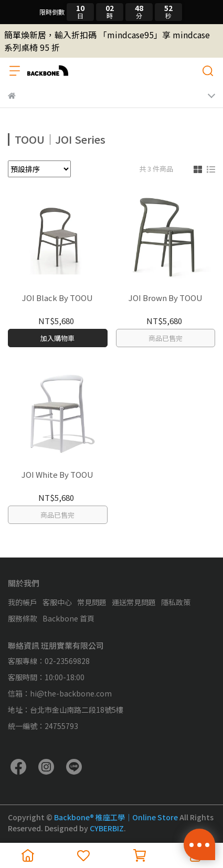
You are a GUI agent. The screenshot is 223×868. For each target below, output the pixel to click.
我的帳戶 (23, 602)
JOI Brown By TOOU (166, 298)
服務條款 (23, 618)
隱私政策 (176, 602)
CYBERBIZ (107, 828)
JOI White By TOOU (57, 475)
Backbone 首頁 (68, 618)
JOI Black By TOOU (57, 298)
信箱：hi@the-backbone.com (60, 693)
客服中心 (57, 602)
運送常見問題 (134, 602)
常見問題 (92, 602)
